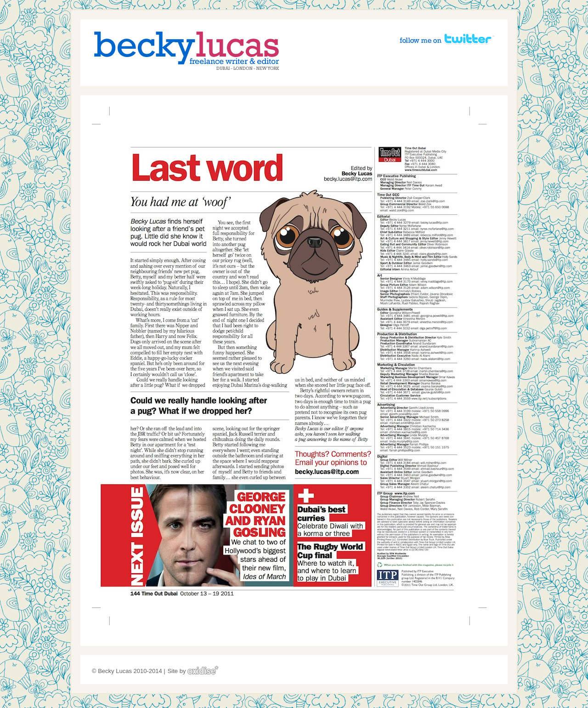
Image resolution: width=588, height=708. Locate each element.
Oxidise (203, 670)
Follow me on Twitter (447, 39)
